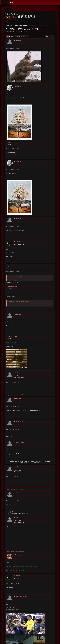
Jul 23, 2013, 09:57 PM (14, 476)
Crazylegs (18, 555)
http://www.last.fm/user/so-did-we (16, 395)
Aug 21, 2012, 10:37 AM (11, 296)
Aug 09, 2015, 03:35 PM (15, 563)
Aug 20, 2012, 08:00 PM (15, 271)
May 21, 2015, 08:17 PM (15, 527)
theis (17, 373)
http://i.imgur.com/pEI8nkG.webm (15, 570)
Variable (18, 86)
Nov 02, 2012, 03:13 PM (14, 407)
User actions (50, 36)
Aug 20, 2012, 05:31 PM (11, 252)
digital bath (19, 421)
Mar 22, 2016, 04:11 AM (11, 608)
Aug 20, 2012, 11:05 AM (15, 226)
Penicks (18, 241)
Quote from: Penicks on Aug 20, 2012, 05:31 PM (19, 301)
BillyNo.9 (18, 218)
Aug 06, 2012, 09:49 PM (15, 48)
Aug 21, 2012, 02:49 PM (15, 322)
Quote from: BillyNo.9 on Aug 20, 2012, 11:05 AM (19, 276)
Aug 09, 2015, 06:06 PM (15, 584)
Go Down (8, 36)
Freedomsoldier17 (21, 596)
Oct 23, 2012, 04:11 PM (14, 382)
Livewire (18, 40)
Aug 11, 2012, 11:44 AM (15, 94)
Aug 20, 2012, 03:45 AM (15, 149)
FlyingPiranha (20, 442)
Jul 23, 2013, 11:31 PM (14, 501)
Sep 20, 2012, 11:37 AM (14, 343)
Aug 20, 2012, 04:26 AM (15, 169)
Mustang (18, 399)
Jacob (17, 493)
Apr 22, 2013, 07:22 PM (14, 429)
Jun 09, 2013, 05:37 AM (15, 450)
